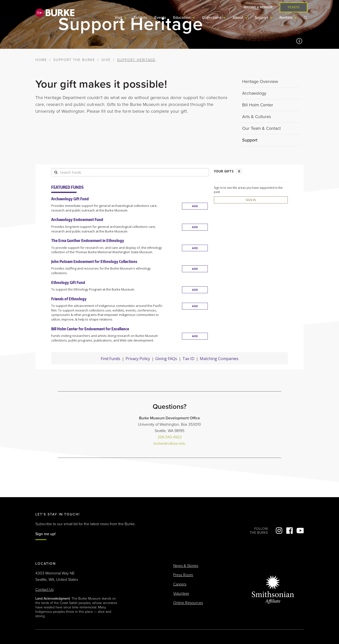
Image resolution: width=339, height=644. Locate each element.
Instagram (279, 531)
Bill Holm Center (258, 105)
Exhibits (140, 18)
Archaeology (254, 93)
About (238, 18)
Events (160, 18)
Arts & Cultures (257, 117)
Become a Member (258, 7)
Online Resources (188, 603)
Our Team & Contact (261, 128)
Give (106, 60)
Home (41, 60)
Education (182, 18)
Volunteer (181, 594)
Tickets (294, 7)
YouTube (300, 531)
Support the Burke (74, 60)
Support (262, 18)
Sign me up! (45, 534)
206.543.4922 (170, 437)
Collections (212, 18)
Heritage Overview (260, 81)
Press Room (183, 575)
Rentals (286, 18)
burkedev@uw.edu (169, 443)
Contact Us (45, 590)
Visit (119, 18)
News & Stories (186, 566)
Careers (180, 584)
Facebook (289, 531)
